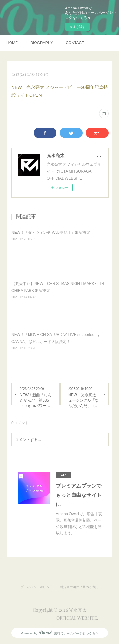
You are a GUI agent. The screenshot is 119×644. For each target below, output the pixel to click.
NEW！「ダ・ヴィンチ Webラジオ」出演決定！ (53, 233)
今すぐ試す (77, 27)
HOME (12, 43)
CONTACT (75, 43)
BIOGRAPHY (42, 43)
